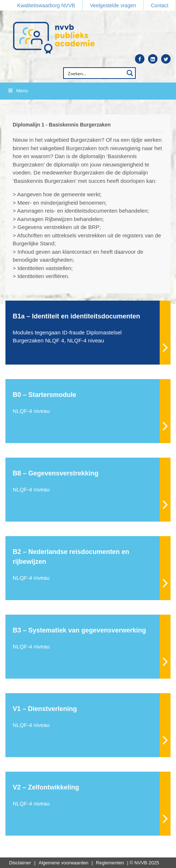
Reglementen (110, 863)
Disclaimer (20, 863)
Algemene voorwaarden (63, 863)
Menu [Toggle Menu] (18, 91)
